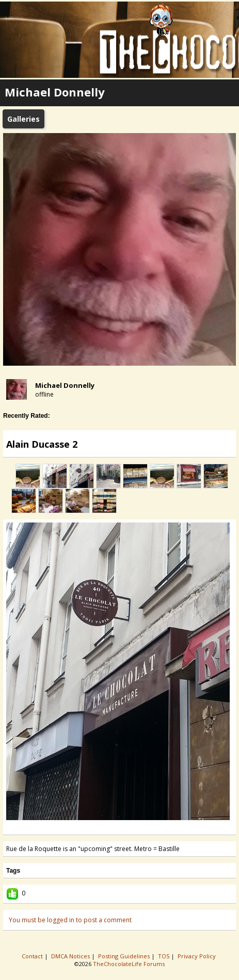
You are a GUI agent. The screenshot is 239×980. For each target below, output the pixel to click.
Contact (33, 956)
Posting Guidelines (125, 956)
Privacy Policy (197, 956)
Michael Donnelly (65, 385)
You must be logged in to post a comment (70, 920)
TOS (164, 956)
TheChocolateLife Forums (129, 964)
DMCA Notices (71, 956)
